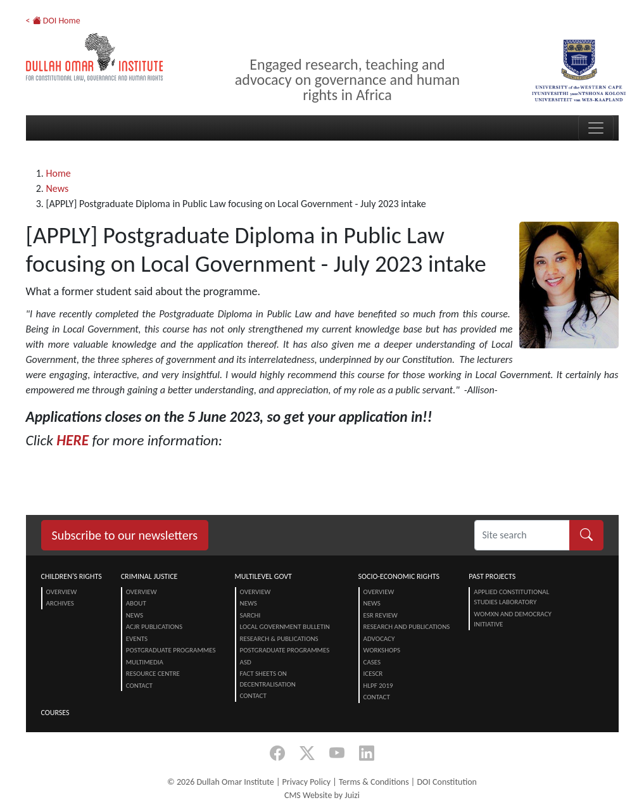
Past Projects (492, 576)
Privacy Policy (307, 782)
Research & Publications (279, 639)
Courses (55, 713)
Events (137, 639)
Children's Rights (72, 576)
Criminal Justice (149, 576)
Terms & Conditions (374, 782)
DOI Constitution (446, 782)
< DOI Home (53, 21)
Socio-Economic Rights (399, 576)
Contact (139, 686)
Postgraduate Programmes (171, 650)
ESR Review (381, 615)
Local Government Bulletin (285, 627)
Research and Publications (407, 627)
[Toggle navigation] (596, 128)
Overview (62, 592)
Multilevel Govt (263, 576)
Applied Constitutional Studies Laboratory (511, 597)
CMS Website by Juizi (322, 795)
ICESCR (373, 674)
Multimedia (145, 662)
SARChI (250, 615)
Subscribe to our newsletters (125, 535)
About (136, 603)
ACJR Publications (154, 627)
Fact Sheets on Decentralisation (268, 679)
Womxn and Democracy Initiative (513, 619)
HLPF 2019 (378, 686)
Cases (372, 662)
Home (59, 173)
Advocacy (379, 639)
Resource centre (153, 674)
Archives (60, 603)
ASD (246, 662)
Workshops (382, 650)
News (58, 188)
